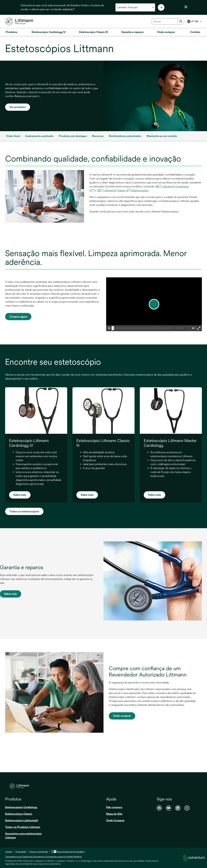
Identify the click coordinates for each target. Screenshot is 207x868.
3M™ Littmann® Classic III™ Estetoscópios (123, 190)
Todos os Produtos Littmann (23, 827)
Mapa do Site (114, 814)
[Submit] (181, 21)
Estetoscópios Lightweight (22, 820)
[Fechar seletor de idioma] (186, 7)
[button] (109, 328)
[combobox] (168, 21)
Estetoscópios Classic (19, 814)
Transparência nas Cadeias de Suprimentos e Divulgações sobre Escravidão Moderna (43, 857)
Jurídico (9, 852)
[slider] (113, 328)
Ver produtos (18, 107)
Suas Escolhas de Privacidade (68, 852)
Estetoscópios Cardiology (21, 807)
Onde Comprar (115, 820)
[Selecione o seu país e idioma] (135, 7)
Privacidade (21, 852)
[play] (154, 304)
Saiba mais (20, 495)
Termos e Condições (39, 852)
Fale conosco (114, 807)
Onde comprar (122, 716)
